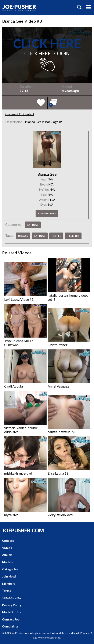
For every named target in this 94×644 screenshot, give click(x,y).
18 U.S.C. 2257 (12, 598)
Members (9, 584)
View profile (47, 213)
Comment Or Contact (20, 114)
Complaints (10, 626)
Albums (7, 555)
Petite (56, 236)
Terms (7, 591)
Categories (10, 569)
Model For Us (12, 612)
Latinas (33, 225)
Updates (8, 541)
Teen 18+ (73, 236)
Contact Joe (11, 619)
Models (7, 562)
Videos (7, 548)
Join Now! (9, 576)
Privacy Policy (12, 605)
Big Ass (23, 236)
